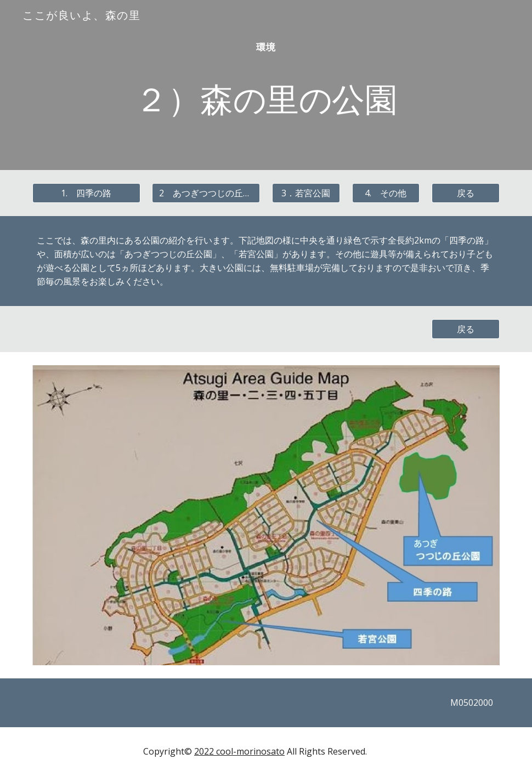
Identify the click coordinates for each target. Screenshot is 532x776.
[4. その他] (386, 193)
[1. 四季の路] (86, 193)
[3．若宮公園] (306, 193)
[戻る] (466, 193)
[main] (266, 85)
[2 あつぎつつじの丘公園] (206, 193)
